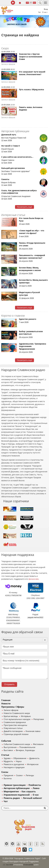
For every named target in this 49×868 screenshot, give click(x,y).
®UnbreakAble (28, 865)
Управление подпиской (17, 795)
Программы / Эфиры (13, 707)
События (6, 741)
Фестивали (38, 744)
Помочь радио (12, 798)
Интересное (33, 764)
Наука (19, 761)
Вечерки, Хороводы (25, 750)
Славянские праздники (15, 722)
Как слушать (29, 792)
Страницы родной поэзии (16, 734)
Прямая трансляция (15, 785)
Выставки (8, 750)
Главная (6, 700)
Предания (8, 775)
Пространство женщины (15, 725)
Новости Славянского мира (17, 713)
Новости (6, 704)
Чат (40, 12)
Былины (8, 778)
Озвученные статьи (13, 728)
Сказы (5, 772)
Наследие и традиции (14, 767)
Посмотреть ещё (24, 207)
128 (27, 3)
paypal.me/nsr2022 (35, 617)
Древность (34, 758)
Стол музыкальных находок (17, 719)
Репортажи (39, 719)
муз (34, 3)
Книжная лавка (33, 731)
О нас (36, 795)
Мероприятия (11, 792)
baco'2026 (8, 865)
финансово (34, 579)
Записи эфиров (11, 710)
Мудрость (8, 761)
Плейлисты (35, 785)
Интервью (26, 716)
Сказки (19, 775)
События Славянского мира (17, 744)
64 (31, 3)
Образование (20, 758)
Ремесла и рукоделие (14, 764)
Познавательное (27, 747)
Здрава (7, 758)
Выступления (10, 747)
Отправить (9, 684)
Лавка (36, 788)
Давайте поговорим (13, 731)
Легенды (30, 775)
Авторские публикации (17, 788)
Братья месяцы (11, 716)
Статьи (5, 755)
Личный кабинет (32, 798)
